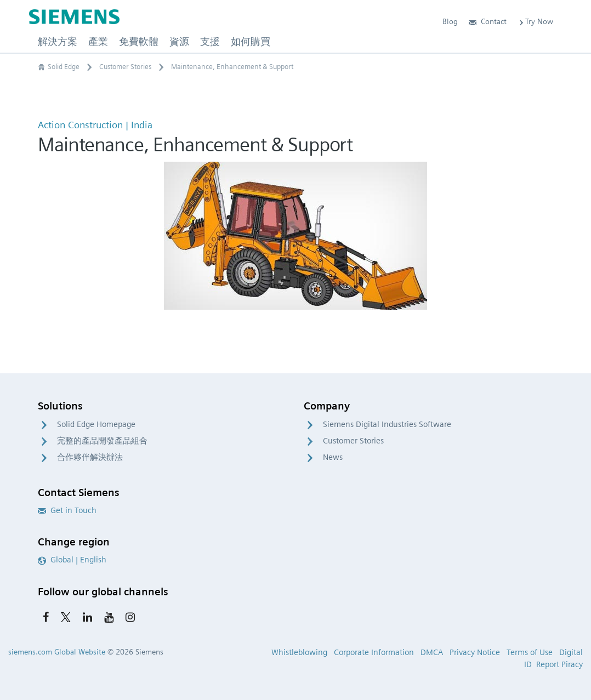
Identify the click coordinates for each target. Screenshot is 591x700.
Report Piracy (559, 664)
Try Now (535, 21)
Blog (450, 21)
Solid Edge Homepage (96, 424)
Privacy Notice (475, 652)
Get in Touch (67, 510)
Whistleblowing (299, 652)
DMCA (432, 652)
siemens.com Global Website (57, 652)
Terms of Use (530, 652)
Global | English (72, 560)
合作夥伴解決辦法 (90, 457)
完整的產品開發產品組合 (102, 441)
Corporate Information (374, 652)
